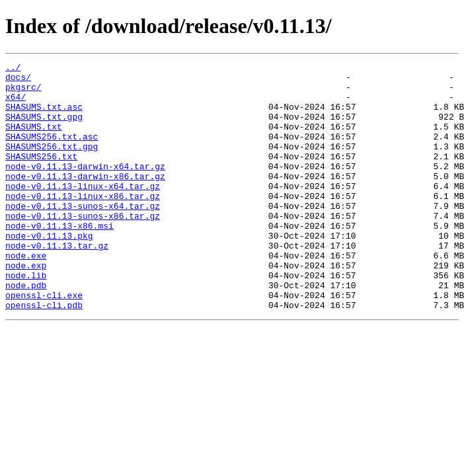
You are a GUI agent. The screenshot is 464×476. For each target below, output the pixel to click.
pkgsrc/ (23, 93)
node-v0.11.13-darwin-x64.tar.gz (85, 188)
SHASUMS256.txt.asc (52, 152)
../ (13, 69)
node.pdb (26, 331)
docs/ (18, 81)
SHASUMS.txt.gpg (44, 128)
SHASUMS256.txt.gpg (52, 164)
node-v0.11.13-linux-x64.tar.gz (83, 212)
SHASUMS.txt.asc (44, 116)
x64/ (16, 104)
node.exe (26, 295)
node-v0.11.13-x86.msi (59, 259)
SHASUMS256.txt (41, 176)
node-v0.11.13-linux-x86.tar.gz (83, 223)
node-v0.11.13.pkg (49, 271)
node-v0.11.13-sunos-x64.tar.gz (83, 235)
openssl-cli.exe (44, 342)
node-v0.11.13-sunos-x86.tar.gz (83, 247)
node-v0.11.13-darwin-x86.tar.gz (85, 200)
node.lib (26, 319)
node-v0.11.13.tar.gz (57, 283)
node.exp (26, 307)
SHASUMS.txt (34, 140)
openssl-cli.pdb (44, 354)
